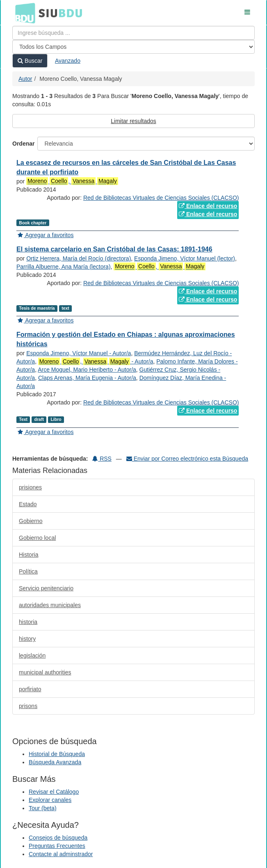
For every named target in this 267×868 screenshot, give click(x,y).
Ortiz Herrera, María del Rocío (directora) (79, 258)
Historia (29, 555)
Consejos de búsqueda (58, 838)
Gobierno (31, 521)
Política (28, 571)
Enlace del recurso (208, 206)
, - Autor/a (96, 362)
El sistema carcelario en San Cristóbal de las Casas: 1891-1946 (114, 249)
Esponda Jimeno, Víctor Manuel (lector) (185, 258)
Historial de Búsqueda (57, 754)
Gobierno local (37, 538)
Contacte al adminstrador (61, 854)
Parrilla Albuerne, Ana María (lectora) (64, 267)
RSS (102, 459)
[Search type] (133, 47)
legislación (32, 656)
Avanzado (68, 61)
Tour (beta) (43, 808)
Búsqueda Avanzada (55, 762)
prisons (28, 706)
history (27, 639)
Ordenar (23, 144)
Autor (25, 79)
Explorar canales (50, 800)
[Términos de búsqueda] (133, 33)
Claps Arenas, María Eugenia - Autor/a (87, 378)
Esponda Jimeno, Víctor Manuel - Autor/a (79, 353)
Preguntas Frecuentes (57, 846)
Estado (28, 504)
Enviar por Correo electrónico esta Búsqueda (187, 459)
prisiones (30, 487)
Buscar (30, 61)
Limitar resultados (133, 121)
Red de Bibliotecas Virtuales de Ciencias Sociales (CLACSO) (161, 198)
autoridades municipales (50, 605)
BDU (23, 13)
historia (28, 622)
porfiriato (30, 689)
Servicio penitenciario (46, 588)
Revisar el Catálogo (54, 792)
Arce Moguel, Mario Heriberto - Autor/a (87, 370)
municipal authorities (45, 672)
